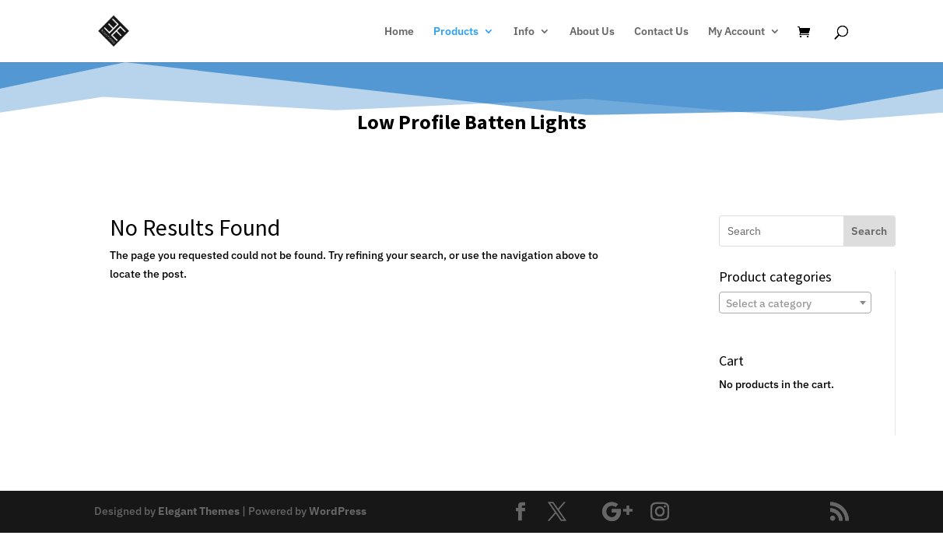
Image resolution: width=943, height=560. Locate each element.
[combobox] (796, 303)
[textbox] (796, 303)
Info (524, 32)
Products (456, 32)
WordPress (338, 511)
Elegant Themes (199, 511)
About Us (592, 32)
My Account (736, 32)
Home (399, 32)
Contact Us (661, 32)
